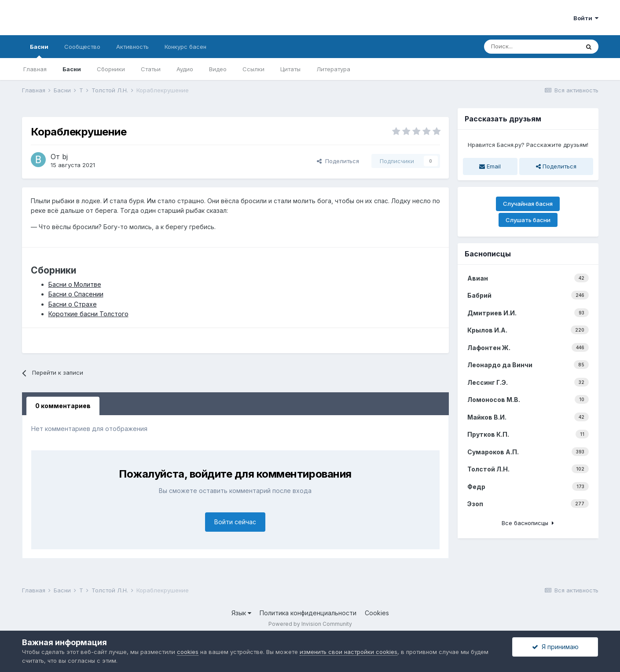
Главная (35, 69)
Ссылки (253, 69)
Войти (586, 18)
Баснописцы (488, 254)
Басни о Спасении (76, 294)
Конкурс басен (185, 47)
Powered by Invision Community (310, 624)
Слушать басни (528, 220)
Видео (218, 69)
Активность (132, 47)
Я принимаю (555, 647)
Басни (39, 51)
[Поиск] (532, 47)
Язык (241, 613)
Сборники (111, 69)
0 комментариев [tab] (63, 406)
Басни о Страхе (73, 304)
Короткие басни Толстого (88, 314)
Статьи (151, 69)
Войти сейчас (235, 522)
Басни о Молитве (75, 284)
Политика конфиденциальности (308, 613)
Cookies (377, 613)
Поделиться (338, 161)
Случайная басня (528, 204)
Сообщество (82, 47)
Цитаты (290, 69)
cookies (188, 652)
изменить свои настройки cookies (349, 652)
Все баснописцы (528, 523)
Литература (333, 69)
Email (490, 166)
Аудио (185, 69)
